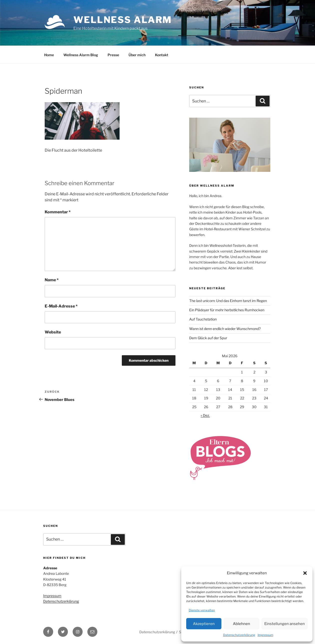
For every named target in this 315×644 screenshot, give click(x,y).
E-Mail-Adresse (61, 306)
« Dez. (205, 415)
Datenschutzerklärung (239, 635)
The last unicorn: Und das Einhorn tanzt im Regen (228, 301)
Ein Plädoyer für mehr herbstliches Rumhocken (227, 310)
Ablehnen (241, 624)
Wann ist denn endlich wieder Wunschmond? (225, 329)
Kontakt (162, 55)
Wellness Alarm (123, 20)
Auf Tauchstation (203, 319)
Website (53, 332)
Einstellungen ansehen (285, 624)
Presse (113, 55)
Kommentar (58, 212)
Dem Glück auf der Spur (208, 338)
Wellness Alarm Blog (81, 55)
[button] (305, 573)
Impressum (265, 635)
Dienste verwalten (202, 610)
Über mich (137, 55)
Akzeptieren (204, 624)
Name (52, 280)
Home (49, 55)
